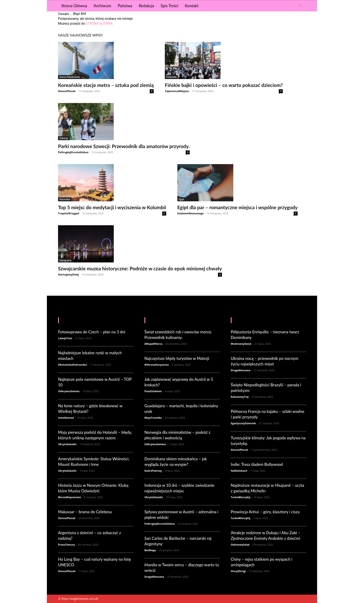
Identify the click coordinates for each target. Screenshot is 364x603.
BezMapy (150, 550)
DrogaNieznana (154, 577)
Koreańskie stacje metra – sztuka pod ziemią (106, 85)
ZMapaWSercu (153, 344)
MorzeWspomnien (70, 497)
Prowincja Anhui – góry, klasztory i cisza (265, 512)
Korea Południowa (70, 77)
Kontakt (192, 6)
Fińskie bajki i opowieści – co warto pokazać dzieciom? (224, 85)
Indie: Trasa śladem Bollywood (257, 464)
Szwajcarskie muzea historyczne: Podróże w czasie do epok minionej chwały (140, 268)
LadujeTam (65, 338)
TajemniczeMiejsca (177, 91)
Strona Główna (74, 6)
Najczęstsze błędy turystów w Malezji (177, 358)
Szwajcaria (65, 260)
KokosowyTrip (240, 397)
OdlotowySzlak (240, 545)
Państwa (125, 6)
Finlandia (171, 77)
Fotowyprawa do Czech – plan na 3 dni (92, 332)
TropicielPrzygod (69, 213)
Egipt (182, 199)
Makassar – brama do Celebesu (85, 512)
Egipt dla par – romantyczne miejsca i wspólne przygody (237, 207)
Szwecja (64, 138)
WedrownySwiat (241, 344)
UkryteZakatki (67, 444)
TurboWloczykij (240, 497)
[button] (300, 6)
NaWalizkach (239, 471)
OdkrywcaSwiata (69, 391)
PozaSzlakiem (153, 391)
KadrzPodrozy (153, 471)
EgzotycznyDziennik (243, 423)
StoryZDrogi (238, 571)
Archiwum (102, 6)
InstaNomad (66, 418)
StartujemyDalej (68, 274)
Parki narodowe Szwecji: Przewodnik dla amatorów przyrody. (124, 146)
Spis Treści (169, 6)
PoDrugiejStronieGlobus (73, 152)
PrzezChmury (67, 545)
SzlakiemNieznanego (191, 213)
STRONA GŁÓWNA (99, 23)
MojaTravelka (153, 418)
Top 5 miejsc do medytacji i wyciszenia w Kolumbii (112, 207)
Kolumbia (65, 199)
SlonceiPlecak (67, 91)
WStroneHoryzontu (157, 365)
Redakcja (146, 6)
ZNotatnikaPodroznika (72, 365)
